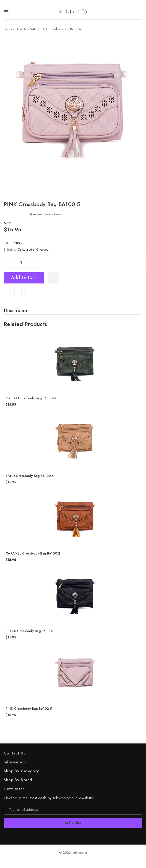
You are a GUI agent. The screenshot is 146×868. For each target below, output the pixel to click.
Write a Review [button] (53, 214)
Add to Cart (24, 278)
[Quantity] (21, 263)
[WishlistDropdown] (53, 278)
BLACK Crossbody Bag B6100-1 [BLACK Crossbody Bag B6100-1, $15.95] (30, 631)
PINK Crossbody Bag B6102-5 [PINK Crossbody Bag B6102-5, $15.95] (29, 709)
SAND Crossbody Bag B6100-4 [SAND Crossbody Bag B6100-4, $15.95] (30, 476)
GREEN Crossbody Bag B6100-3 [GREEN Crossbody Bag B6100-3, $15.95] (31, 398)
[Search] (139, 12)
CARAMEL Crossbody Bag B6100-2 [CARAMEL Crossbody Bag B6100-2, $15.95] (33, 553)
